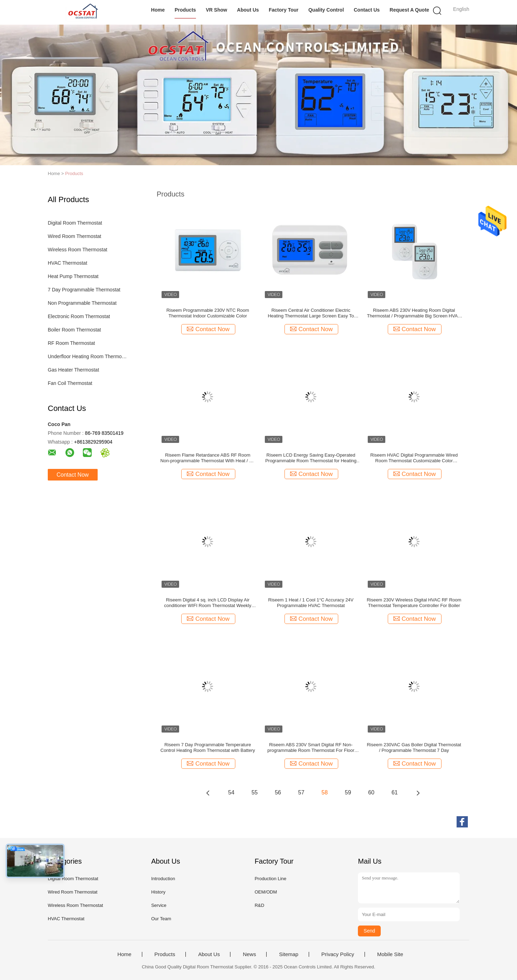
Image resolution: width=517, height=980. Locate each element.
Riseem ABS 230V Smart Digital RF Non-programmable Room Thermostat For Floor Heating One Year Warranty (311, 748)
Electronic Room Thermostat (79, 316)
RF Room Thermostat (71, 343)
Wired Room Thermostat (74, 236)
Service (159, 905)
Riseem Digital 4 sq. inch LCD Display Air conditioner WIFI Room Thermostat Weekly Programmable (208, 603)
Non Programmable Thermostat (82, 303)
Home (158, 10)
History (158, 892)
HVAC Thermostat (67, 263)
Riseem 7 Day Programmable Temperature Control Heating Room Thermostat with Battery (208, 747)
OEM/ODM (266, 892)
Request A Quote (409, 10)
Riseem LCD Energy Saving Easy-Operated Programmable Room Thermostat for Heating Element (311, 458)
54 (231, 792)
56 (278, 792)
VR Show (217, 10)
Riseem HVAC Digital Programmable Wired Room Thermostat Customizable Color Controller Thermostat (414, 458)
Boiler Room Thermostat (74, 330)
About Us (248, 10)
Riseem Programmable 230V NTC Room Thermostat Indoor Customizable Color (208, 313)
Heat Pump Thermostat (73, 276)
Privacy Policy (338, 954)
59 (348, 792)
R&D (259, 905)
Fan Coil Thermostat (70, 383)
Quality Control (326, 10)
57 (301, 792)
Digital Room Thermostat (75, 223)
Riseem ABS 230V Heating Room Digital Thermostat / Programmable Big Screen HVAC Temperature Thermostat (414, 313)
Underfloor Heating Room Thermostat (88, 356)
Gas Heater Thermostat (73, 370)
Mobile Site (390, 954)
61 (395, 792)
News (249, 954)
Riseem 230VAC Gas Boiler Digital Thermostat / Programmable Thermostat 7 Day (414, 747)
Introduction (163, 879)
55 (255, 792)
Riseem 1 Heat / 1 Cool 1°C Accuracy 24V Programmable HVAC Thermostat (311, 603)
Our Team (161, 919)
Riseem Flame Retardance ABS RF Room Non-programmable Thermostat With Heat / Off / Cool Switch (208, 458)
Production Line (270, 879)
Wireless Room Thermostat (77, 250)
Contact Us (367, 10)
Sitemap (289, 954)
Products (185, 10)
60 (371, 792)
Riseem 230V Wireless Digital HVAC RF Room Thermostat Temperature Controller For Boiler (414, 603)
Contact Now (73, 475)
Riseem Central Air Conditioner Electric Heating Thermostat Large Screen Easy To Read (311, 313)
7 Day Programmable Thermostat (84, 290)
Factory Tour (284, 10)
